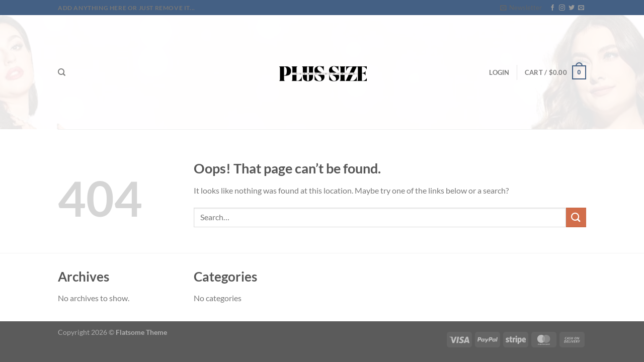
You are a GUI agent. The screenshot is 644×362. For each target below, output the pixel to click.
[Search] (62, 72)
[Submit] (576, 217)
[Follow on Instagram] (562, 8)
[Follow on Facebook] (552, 8)
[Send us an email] (581, 8)
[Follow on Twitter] (572, 8)
